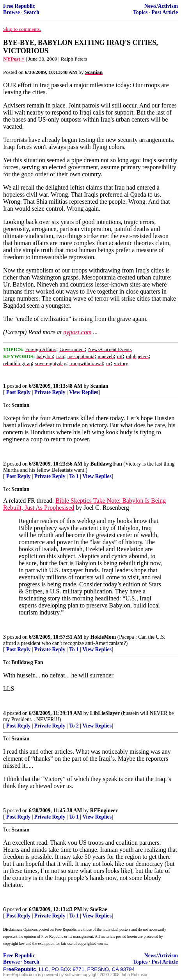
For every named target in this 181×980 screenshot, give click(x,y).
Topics (140, 12)
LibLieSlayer (105, 713)
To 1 (74, 476)
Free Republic (19, 6)
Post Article (165, 12)
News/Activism (161, 6)
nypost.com (77, 332)
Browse (12, 12)
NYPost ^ (14, 59)
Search (32, 12)
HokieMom (103, 637)
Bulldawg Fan (106, 464)
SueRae (99, 909)
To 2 (74, 726)
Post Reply (18, 392)
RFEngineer (104, 811)
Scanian (99, 386)
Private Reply (50, 392)
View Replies (84, 392)
